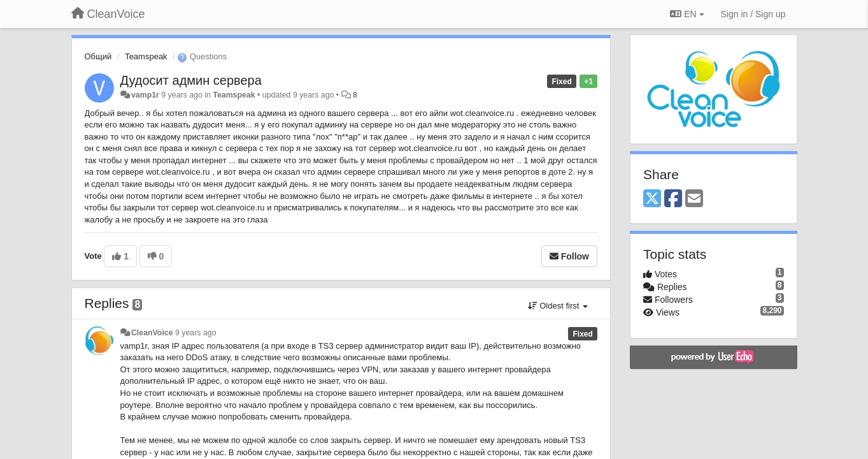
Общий (98, 56)
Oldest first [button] (558, 306)
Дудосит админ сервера (191, 80)
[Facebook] (673, 199)
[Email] (694, 199)
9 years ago (196, 333)
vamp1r (145, 95)
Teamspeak (146, 56)
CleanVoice (152, 333)
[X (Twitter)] (652, 199)
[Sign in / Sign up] (753, 14)
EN (687, 14)
